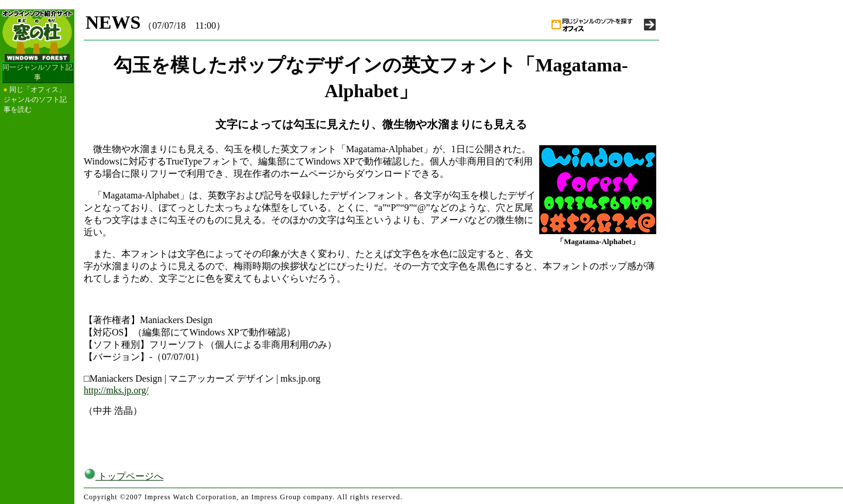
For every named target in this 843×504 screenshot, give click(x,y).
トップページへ (124, 476)
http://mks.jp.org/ (116, 390)
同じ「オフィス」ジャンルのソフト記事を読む (35, 100)
